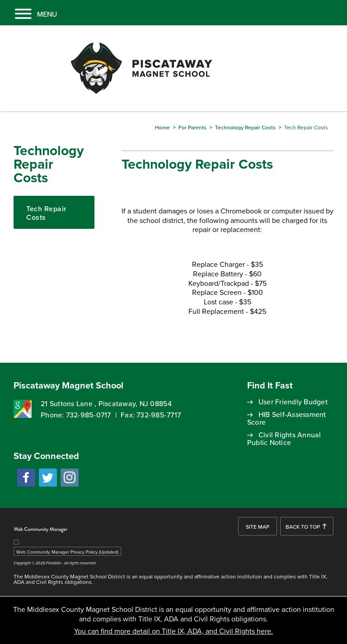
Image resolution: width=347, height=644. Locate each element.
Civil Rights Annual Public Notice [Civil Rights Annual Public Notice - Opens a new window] (284, 438)
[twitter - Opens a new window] (48, 478)
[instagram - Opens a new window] (70, 478)
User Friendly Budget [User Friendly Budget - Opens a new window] (293, 402)
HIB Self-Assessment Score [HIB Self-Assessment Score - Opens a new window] (287, 418)
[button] (28, 13)
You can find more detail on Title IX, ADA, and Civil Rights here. (173, 631)
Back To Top (303, 527)
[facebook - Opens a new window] (26, 478)
